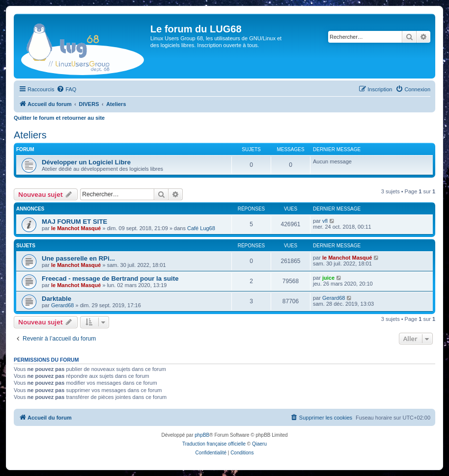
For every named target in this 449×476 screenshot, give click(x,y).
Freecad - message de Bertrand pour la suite (110, 278)
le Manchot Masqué (76, 228)
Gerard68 (62, 305)
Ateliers (30, 135)
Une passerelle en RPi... (78, 258)
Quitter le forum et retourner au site (59, 118)
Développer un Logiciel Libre (86, 162)
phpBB (202, 435)
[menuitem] (66, 89)
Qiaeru (259, 444)
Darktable (56, 299)
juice (328, 278)
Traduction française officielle (214, 444)
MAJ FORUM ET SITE (74, 222)
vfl (325, 221)
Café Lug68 (201, 228)
